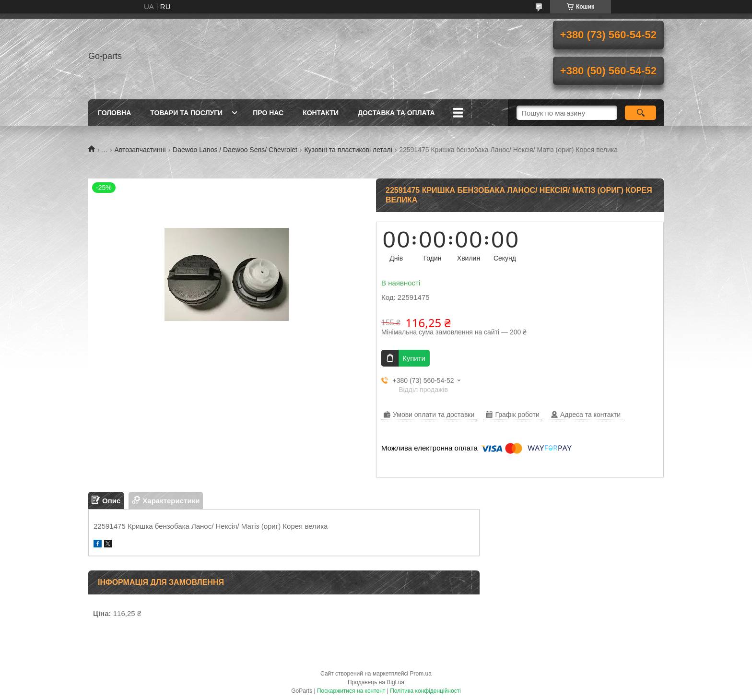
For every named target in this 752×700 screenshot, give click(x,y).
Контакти (321, 113)
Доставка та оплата (396, 113)
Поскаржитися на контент (351, 691)
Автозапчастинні (140, 150)
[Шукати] (640, 113)
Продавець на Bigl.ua (376, 682)
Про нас (268, 113)
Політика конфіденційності (425, 691)
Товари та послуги (186, 113)
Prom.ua (421, 674)
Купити (414, 358)
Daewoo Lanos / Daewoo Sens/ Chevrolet (235, 150)
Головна (114, 113)
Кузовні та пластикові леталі (348, 150)
